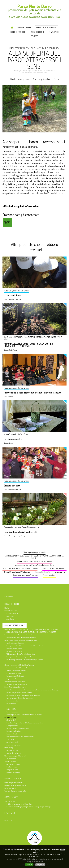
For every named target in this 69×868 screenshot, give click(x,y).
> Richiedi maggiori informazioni (21, 206)
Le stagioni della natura (14, 731)
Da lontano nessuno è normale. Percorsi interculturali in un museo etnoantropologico (33, 690)
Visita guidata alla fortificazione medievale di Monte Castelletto (26, 646)
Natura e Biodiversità (42, 572)
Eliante (7, 608)
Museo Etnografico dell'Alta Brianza (17, 572)
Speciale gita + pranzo (13, 764)
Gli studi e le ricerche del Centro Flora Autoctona (20, 568)
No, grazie (40, 864)
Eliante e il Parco (24, 27)
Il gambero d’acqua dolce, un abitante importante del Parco (25, 723)
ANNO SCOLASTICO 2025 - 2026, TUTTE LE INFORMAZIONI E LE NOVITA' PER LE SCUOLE (34, 557)
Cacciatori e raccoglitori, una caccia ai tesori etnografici (23, 695)
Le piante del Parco (12, 679)
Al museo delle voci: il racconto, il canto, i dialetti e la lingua (32, 393)
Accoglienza (10, 619)
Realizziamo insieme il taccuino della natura (20, 737)
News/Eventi (54, 32)
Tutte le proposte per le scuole (34, 552)
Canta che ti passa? (12, 712)
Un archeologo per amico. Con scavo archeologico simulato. (25, 660)
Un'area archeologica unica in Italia (15, 791)
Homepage (12, 27)
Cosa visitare (10, 616)
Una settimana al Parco (14, 772)
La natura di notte (12, 734)
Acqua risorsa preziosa (13, 745)
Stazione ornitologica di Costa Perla (25, 575)
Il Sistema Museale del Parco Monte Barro (19, 804)
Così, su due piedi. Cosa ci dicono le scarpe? (20, 698)
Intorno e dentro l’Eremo (14, 649)
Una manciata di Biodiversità (15, 676)
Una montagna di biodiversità (13, 783)
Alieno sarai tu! (11, 720)
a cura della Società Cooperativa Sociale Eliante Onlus (34, 849)
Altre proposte (38, 32)
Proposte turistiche (18, 32)
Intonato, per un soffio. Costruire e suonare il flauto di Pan (24, 715)
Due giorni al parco (12, 770)
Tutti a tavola (10, 739)
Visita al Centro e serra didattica (16, 671)
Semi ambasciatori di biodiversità (54, 568)
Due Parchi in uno (12, 767)
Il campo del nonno (12, 726)
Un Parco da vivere (10, 788)
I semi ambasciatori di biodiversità (20, 532)
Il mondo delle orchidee (14, 673)
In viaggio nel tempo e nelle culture (15, 785)
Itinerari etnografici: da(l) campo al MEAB (19, 693)
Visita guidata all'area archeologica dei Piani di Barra (23, 657)
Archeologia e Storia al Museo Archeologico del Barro (34, 565)
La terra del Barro (12, 296)
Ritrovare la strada (12, 750)
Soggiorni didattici (50, 575)
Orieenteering (60, 572)
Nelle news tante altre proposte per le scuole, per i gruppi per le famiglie (29, 807)
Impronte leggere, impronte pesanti (17, 728)
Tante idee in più (9, 801)
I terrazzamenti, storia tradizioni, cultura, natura (35, 561)
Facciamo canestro (13, 439)
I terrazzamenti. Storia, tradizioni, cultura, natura (21, 638)
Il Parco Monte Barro (11, 611)
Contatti (34, 36)
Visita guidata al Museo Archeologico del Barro (21, 654)
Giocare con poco (12, 486)
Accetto (29, 864)
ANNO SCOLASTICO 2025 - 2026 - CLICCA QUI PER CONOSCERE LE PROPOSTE (28, 345)
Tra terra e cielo (11, 759)
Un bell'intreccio (11, 704)
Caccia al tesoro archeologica (15, 643)
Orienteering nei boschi (14, 753)
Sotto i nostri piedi (12, 742)
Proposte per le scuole (46, 28)
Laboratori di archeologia (14, 651)
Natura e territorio (12, 613)
